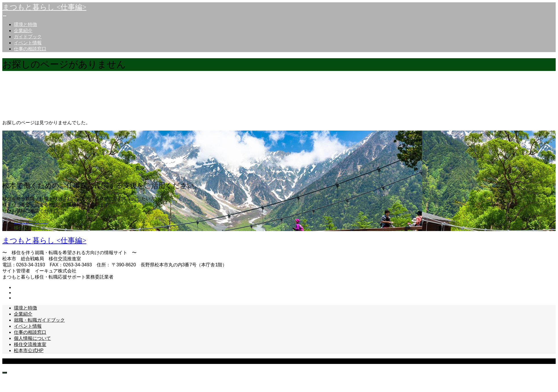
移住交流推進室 (30, 344)
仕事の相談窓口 (30, 49)
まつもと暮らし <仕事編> (44, 7)
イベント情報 (28, 43)
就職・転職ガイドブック (39, 320)
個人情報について (32, 338)
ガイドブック (28, 37)
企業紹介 (23, 31)
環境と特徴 (25, 24)
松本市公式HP (29, 350)
